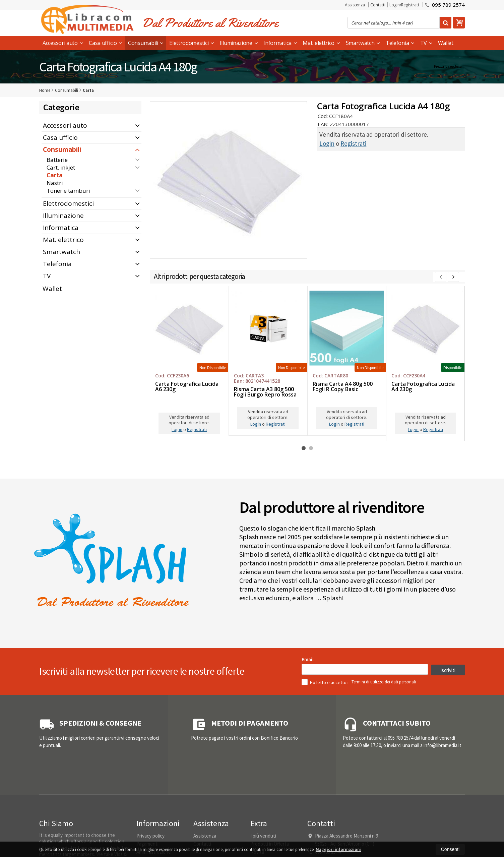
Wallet (446, 43)
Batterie (57, 160)
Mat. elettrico (321, 43)
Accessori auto (63, 43)
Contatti (378, 5)
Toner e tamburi (68, 191)
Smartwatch (363, 43)
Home (45, 90)
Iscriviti (448, 765)
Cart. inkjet (61, 167)
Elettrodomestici (192, 43)
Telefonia (400, 43)
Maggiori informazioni (338, 849)
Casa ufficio (105, 43)
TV (426, 43)
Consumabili (146, 43)
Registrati (353, 143)
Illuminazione (239, 43)
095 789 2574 (445, 4)
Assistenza (355, 5)
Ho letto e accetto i (326, 777)
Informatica (280, 43)
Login (327, 143)
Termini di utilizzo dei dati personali (384, 777)
